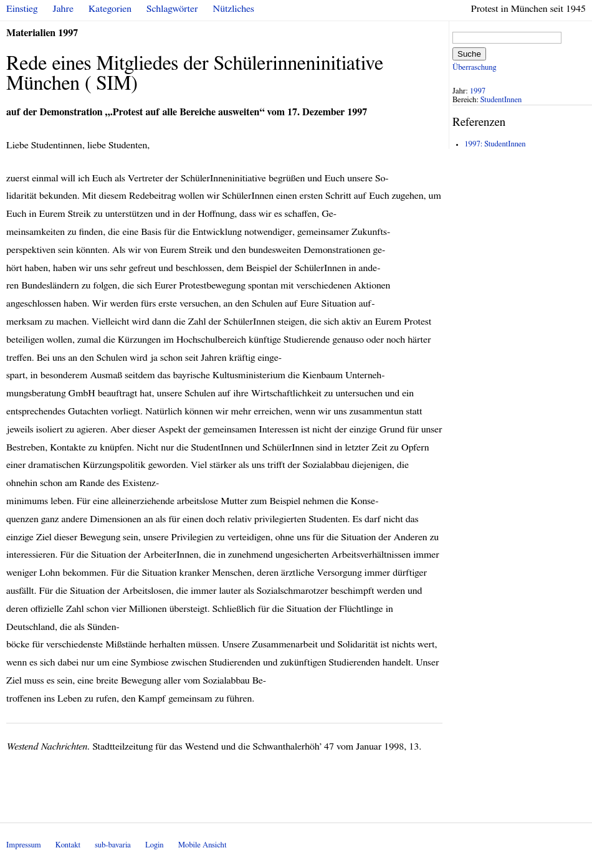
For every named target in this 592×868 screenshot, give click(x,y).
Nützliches (234, 9)
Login (155, 845)
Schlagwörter (172, 9)
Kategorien (110, 9)
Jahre (63, 9)
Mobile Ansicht (203, 845)
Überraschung (474, 68)
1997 (478, 91)
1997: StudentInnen (495, 144)
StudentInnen (501, 100)
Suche (469, 54)
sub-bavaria (112, 845)
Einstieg (22, 9)
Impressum (24, 845)
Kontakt (68, 845)
